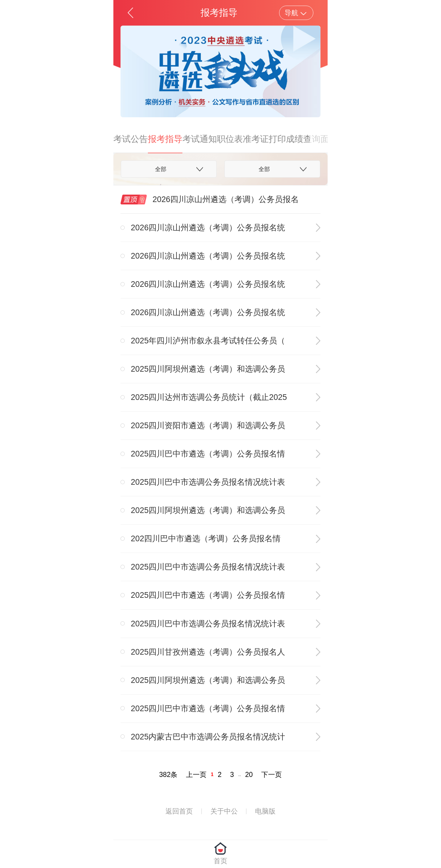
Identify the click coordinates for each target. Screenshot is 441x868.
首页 (220, 861)
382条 (168, 775)
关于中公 (224, 811)
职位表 (230, 139)
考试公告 (131, 139)
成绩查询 (303, 139)
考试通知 (200, 139)
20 (249, 775)
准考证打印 (264, 139)
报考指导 (165, 139)
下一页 (272, 775)
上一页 (196, 775)
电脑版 (265, 811)
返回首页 (179, 811)
